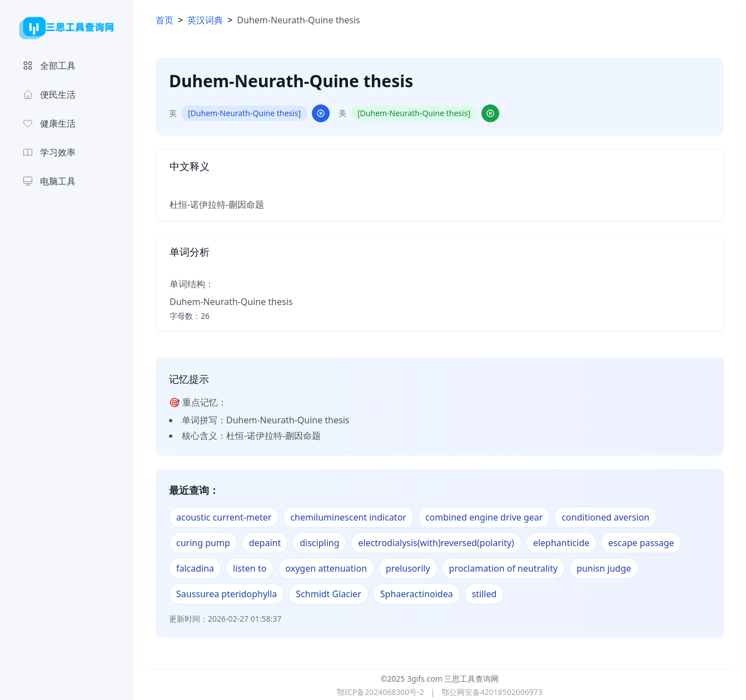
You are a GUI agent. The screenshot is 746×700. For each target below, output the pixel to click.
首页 (165, 20)
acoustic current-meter (224, 517)
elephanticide (561, 543)
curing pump (203, 543)
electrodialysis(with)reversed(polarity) (436, 543)
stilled (484, 594)
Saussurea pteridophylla (227, 594)
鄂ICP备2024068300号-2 (381, 692)
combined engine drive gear (484, 517)
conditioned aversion (605, 517)
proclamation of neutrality (504, 568)
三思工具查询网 (471, 679)
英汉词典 (205, 20)
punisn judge (604, 568)
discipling (319, 543)
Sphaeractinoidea (417, 594)
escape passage (641, 543)
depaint (265, 543)
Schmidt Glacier (328, 594)
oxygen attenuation (326, 568)
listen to (250, 568)
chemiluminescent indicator (348, 517)
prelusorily (408, 568)
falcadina (195, 568)
